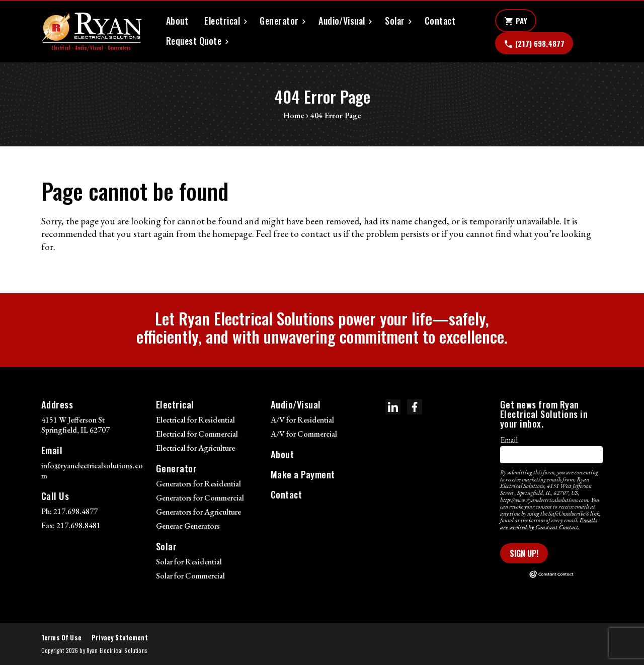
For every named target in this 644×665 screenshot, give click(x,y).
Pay (516, 21)
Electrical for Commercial (197, 434)
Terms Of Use (61, 638)
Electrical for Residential (195, 420)
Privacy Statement (120, 638)
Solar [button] (395, 21)
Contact (440, 21)
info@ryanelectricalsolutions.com (92, 471)
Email (509, 440)
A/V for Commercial (304, 434)
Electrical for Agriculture (195, 448)
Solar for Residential (189, 562)
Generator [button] (279, 21)
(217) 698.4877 (534, 44)
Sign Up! (524, 553)
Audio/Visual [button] (342, 21)
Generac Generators (188, 526)
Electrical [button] (222, 21)
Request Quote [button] (194, 41)
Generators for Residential (198, 484)
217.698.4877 (75, 511)
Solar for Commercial (190, 576)
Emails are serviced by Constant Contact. (548, 524)
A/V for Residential (302, 420)
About (177, 21)
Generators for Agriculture (198, 512)
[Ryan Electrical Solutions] (92, 32)
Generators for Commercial (200, 498)
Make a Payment (303, 474)
